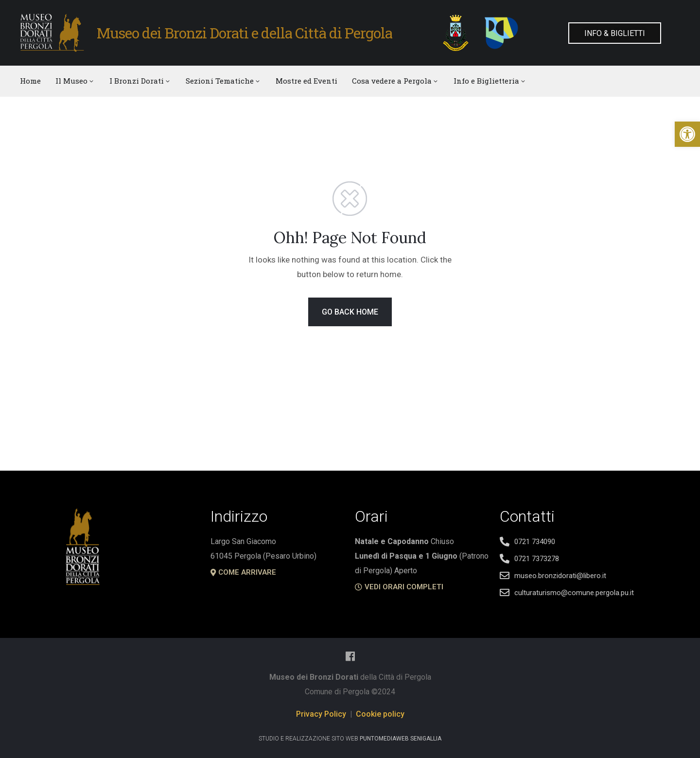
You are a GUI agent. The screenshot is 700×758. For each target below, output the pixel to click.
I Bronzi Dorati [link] (140, 81)
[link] (687, 134)
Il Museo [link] (75, 81)
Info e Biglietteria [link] (490, 81)
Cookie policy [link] (380, 714)
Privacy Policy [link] (321, 714)
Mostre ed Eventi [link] (306, 81)
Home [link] (30, 81)
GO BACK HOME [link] (350, 312)
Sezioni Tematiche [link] (223, 81)
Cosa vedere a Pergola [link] (395, 81)
